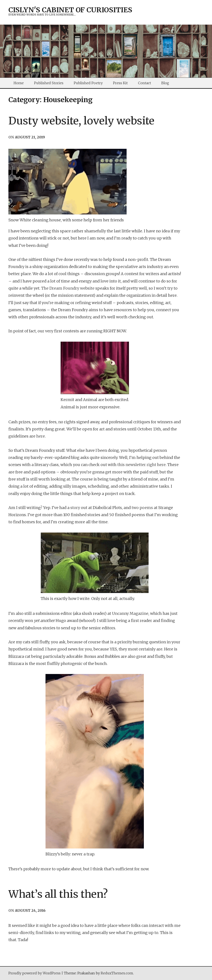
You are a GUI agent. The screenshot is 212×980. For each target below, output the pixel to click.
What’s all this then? (58, 894)
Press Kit (120, 83)
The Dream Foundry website (68, 288)
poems (146, 508)
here (41, 436)
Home (19, 83)
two (135, 508)
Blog (165, 83)
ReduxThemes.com (117, 973)
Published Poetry (88, 83)
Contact (144, 83)
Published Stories (49, 83)
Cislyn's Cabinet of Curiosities (70, 10)
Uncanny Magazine (130, 613)
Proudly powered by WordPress (35, 973)
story (75, 508)
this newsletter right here (141, 465)
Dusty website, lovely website (81, 121)
